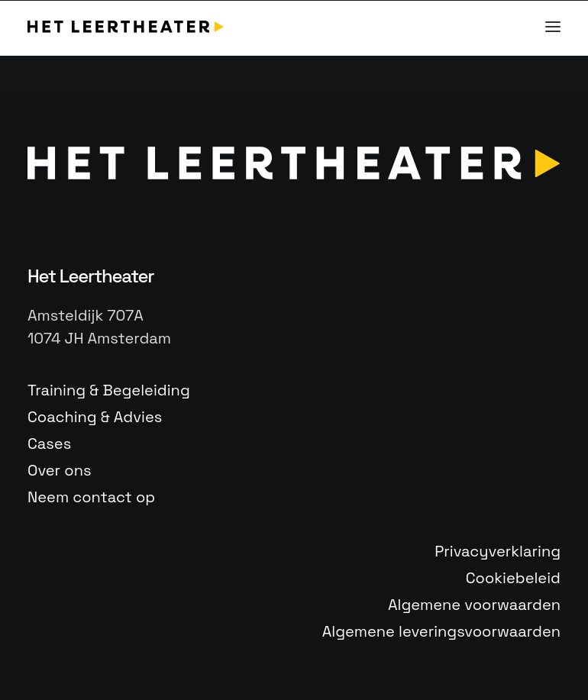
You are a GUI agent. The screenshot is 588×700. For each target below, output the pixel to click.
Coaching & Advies (95, 417)
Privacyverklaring (498, 551)
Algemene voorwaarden (474, 605)
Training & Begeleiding (109, 390)
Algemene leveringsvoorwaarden (441, 631)
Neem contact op (91, 497)
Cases (49, 444)
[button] (553, 27)
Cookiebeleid (513, 578)
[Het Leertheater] (126, 27)
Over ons (59, 470)
